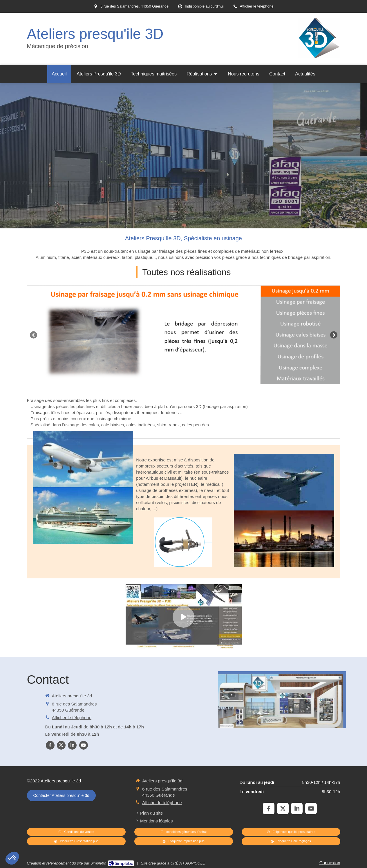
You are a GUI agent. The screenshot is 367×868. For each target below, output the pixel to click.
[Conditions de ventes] (76, 832)
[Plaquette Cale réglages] (291, 841)
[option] (184, 335)
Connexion (330, 863)
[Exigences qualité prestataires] (291, 832)
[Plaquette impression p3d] (184, 841)
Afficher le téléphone (257, 6)
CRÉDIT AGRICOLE (188, 863)
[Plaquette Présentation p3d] (76, 841)
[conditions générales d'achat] (184, 832)
